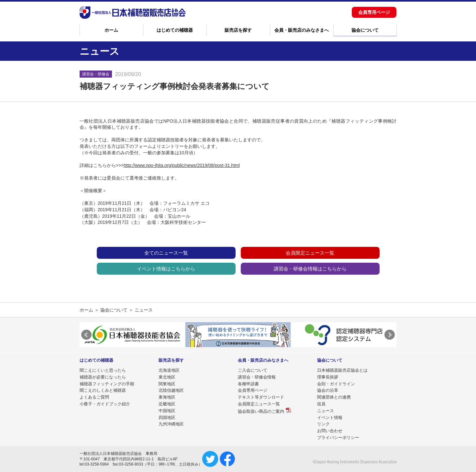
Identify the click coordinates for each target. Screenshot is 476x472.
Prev (86, 335)
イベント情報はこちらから (166, 269)
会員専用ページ (374, 12)
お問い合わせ (330, 431)
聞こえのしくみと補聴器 (103, 390)
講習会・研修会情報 (257, 377)
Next (390, 335)
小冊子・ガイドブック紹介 (105, 404)
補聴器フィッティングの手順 (107, 384)
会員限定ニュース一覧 (310, 253)
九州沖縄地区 (171, 424)
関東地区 (167, 384)
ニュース (326, 411)
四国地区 (167, 417)
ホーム (111, 30)
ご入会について (253, 370)
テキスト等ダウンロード (261, 397)
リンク (323, 424)
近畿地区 (167, 404)
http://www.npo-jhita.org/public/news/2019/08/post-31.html (182, 165)
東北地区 (167, 377)
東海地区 (167, 397)
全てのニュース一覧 (166, 253)
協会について (365, 30)
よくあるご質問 (94, 397)
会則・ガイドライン (336, 384)
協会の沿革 (328, 390)
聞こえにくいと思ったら (103, 370)
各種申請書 (248, 384)
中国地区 (167, 411)
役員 (321, 404)
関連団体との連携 (334, 397)
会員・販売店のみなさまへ (302, 30)
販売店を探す (238, 30)
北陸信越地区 (171, 390)
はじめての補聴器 (175, 30)
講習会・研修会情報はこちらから (310, 269)
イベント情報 (330, 417)
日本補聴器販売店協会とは (342, 370)
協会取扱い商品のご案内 (261, 411)
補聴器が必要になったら (103, 377)
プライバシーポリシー (338, 438)
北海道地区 (169, 370)
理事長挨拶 (328, 377)
